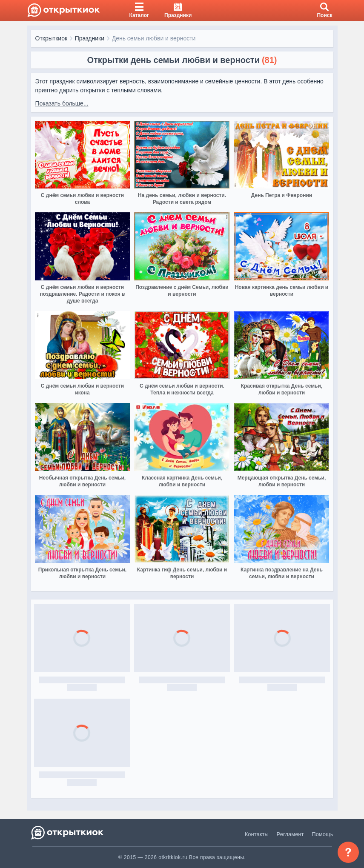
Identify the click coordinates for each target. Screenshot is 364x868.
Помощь (322, 834)
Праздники (90, 38)
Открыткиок (52, 38)
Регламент (290, 834)
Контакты (257, 834)
